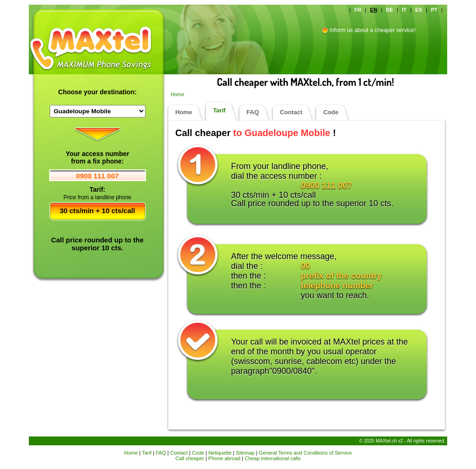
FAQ (253, 112)
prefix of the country (341, 276)
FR (358, 10)
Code (331, 112)
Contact (291, 112)
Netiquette (220, 453)
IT (404, 10)
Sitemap (245, 453)
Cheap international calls (272, 458)
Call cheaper (190, 458)
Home (177, 94)
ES (419, 10)
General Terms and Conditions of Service (305, 453)
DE (389, 10)
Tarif (219, 110)
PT (434, 10)
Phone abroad (224, 458)
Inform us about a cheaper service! (373, 30)
